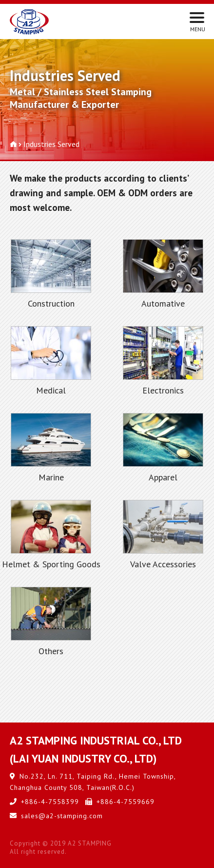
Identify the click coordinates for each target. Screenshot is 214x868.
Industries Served (51, 144)
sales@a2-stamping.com (62, 816)
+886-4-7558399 (50, 802)
